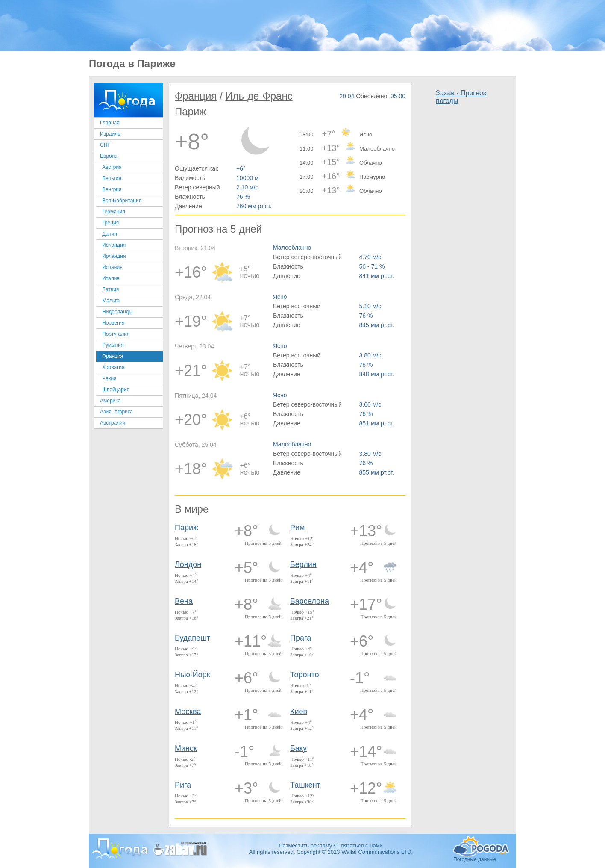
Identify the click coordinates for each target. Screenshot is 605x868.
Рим (297, 528)
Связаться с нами (360, 846)
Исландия (114, 245)
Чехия (109, 378)
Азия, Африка (116, 412)
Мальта (111, 301)
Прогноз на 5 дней (263, 543)
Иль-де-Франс (259, 96)
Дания (110, 234)
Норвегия (113, 323)
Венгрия (112, 189)
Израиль (110, 134)
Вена (184, 601)
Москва (188, 712)
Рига (183, 785)
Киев (299, 712)
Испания (112, 267)
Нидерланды (117, 312)
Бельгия (112, 178)
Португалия (116, 334)
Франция (113, 356)
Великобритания (122, 201)
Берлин (303, 564)
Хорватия (113, 367)
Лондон (188, 564)
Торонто (305, 675)
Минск (186, 748)
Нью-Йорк (192, 675)
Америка (110, 401)
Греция (110, 223)
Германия (114, 212)
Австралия (113, 423)
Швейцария (116, 390)
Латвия (110, 289)
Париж (186, 528)
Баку (298, 748)
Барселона (310, 601)
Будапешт (192, 638)
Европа (109, 156)
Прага (301, 638)
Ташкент (305, 785)
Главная (110, 123)
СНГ (105, 145)
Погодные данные (481, 846)
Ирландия (114, 256)
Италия (111, 278)
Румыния (113, 345)
